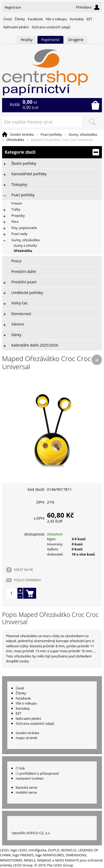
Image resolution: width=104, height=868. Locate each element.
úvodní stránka (27, 733)
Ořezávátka (15, 140)
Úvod (8, 19)
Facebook (35, 19)
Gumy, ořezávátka (83, 134)
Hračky (27, 40)
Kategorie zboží (52, 152)
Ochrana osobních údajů (51, 27)
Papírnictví (50, 40)
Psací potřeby (51, 134)
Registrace (13, 7)
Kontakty (77, 19)
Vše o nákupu (56, 19)
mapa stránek (26, 738)
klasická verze (26, 787)
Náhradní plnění (16, 27)
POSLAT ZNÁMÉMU (27, 580)
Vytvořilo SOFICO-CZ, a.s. (31, 833)
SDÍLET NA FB (23, 570)
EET (89, 19)
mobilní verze (26, 792)
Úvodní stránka (22, 134)
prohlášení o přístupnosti (39, 773)
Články (20, 19)
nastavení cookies (30, 778)
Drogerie (76, 40)
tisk (22, 768)
